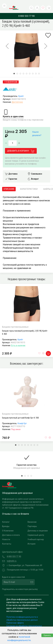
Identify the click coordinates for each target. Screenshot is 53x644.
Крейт (21, 90)
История (31, 538)
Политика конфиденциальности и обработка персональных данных (22, 613)
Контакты (7, 538)
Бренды (6, 521)
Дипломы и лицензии (38, 525)
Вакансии (32, 516)
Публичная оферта (15, 617)
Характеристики (29, 183)
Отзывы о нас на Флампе (16, 508)
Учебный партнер (36, 534)
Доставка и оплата (11, 529)
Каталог (6, 516)
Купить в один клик (13, 111)
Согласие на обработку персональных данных (24, 622)
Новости (6, 534)
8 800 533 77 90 (26, 10)
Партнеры (32, 521)
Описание (9, 183)
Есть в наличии (18, 340)
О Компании (8, 525)
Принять (47, 635)
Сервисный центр (36, 529)
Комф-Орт (22, 418)
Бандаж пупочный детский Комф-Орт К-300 (20, 412)
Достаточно (17, 96)
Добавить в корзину (21, 145)
